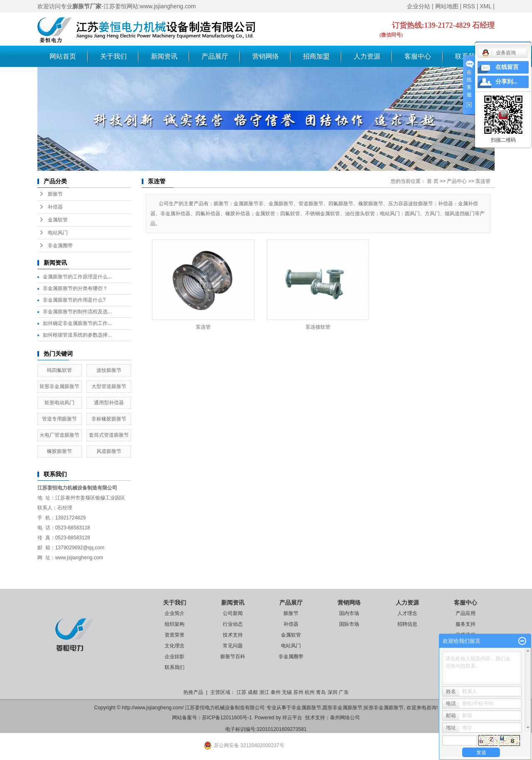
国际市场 (349, 624)
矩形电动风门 (59, 403)
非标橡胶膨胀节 (109, 419)
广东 (344, 692)
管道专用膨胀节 (59, 419)
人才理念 (407, 613)
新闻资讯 (164, 56)
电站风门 (58, 233)
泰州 (276, 692)
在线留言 (507, 67)
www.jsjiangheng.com (79, 558)
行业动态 (233, 624)
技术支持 (233, 635)
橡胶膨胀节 (59, 451)
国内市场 (349, 613)
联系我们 (175, 667)
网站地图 (447, 6)
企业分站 (419, 6)
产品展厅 (215, 56)
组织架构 (175, 624)
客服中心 (418, 56)
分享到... (506, 82)
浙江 (264, 692)
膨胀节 (55, 194)
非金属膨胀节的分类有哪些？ (75, 288)
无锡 (287, 692)
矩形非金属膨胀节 (59, 386)
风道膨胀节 (109, 451)
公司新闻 (233, 613)
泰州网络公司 (345, 718)
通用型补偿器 (109, 403)
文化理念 (175, 646)
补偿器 (55, 207)
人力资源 (367, 56)
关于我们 (113, 56)
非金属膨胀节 (306, 708)
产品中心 (457, 181)
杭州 (310, 692)
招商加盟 (316, 56)
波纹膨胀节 (109, 370)
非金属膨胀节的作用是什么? (74, 300)
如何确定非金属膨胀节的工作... (77, 323)
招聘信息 (407, 624)
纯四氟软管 (59, 370)
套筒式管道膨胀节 (109, 435)
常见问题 (233, 646)
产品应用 (465, 613)
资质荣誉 (175, 635)
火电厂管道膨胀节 (59, 435)
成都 (253, 692)
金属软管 (58, 220)
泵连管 (483, 181)
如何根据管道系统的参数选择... (77, 335)
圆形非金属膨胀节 (342, 708)
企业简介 (175, 613)
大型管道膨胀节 (109, 386)
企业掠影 (175, 657)
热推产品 (193, 692)
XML (485, 6)
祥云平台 (292, 718)
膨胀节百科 (233, 657)
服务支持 (465, 624)
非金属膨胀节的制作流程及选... (77, 312)
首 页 (432, 181)
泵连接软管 (318, 327)
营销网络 (266, 56)
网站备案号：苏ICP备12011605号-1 (212, 718)
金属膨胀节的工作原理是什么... (77, 277)
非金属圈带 (60, 246)
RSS (469, 6)
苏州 (298, 692)
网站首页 (63, 56)
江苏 (241, 692)
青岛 (321, 692)
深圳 (332, 692)
